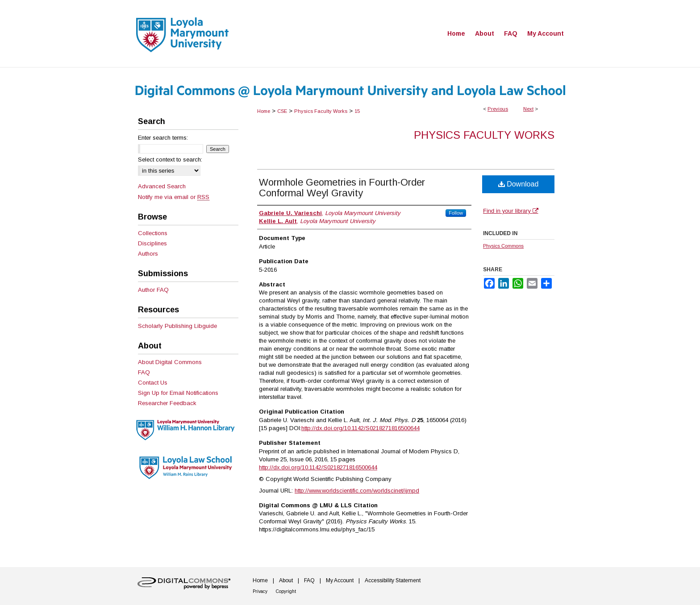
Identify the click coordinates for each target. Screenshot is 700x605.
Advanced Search (162, 186)
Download (519, 184)
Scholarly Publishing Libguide (177, 326)
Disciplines (152, 243)
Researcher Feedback (167, 403)
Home (264, 111)
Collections (153, 233)
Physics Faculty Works (321, 111)
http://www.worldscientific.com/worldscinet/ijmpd (357, 491)
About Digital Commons (170, 362)
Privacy (260, 591)
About (286, 580)
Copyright (286, 591)
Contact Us (153, 383)
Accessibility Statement (393, 580)
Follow (456, 213)
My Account (340, 580)
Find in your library (511, 211)
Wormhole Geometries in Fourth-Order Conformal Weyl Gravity (342, 188)
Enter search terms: (163, 138)
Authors (148, 254)
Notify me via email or (174, 197)
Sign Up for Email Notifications (178, 393)
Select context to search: (170, 160)
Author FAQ (153, 290)
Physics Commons (503, 246)
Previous (498, 109)
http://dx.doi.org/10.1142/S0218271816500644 (360, 428)
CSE (282, 111)
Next (528, 109)
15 (357, 111)
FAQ (144, 372)
